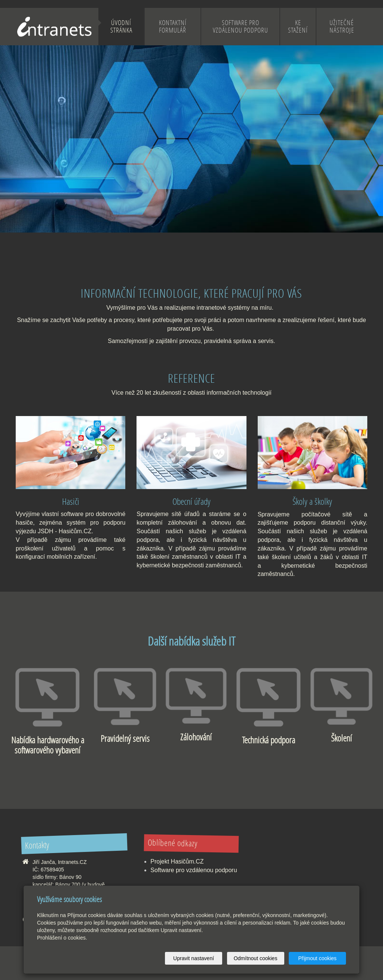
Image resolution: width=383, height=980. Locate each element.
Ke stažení (298, 26)
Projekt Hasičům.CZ (177, 861)
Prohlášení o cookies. (62, 938)
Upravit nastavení (194, 958)
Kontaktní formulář (173, 26)
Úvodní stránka (121, 26)
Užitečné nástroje (342, 26)
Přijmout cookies (317, 958)
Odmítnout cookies (256, 958)
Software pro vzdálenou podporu (240, 26)
